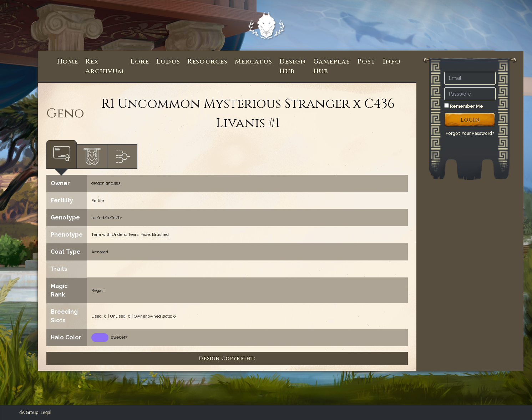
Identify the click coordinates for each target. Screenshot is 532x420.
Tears (133, 234)
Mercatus (254, 62)
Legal (46, 412)
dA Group (29, 412)
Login (470, 120)
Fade (145, 234)
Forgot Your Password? (470, 133)
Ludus (168, 62)
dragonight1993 (106, 183)
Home (68, 62)
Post (367, 62)
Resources (207, 62)
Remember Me (464, 106)
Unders (119, 234)
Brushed (160, 234)
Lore (140, 62)
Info (392, 62)
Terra (96, 234)
